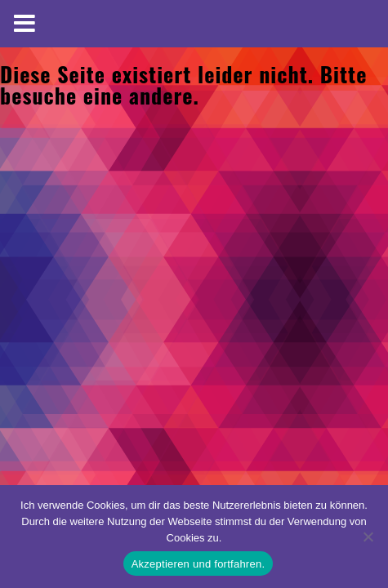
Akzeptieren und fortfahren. (198, 564)
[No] (368, 537)
